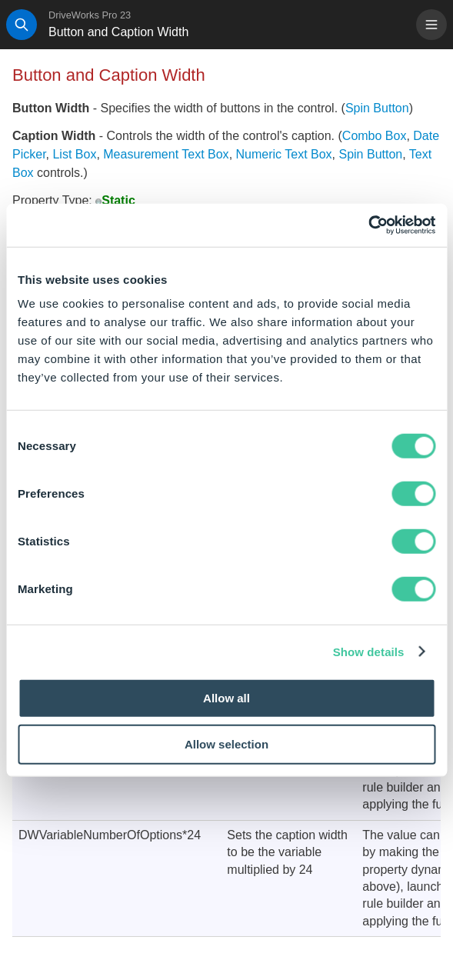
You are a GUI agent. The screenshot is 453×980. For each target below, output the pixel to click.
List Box (74, 154)
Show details (369, 651)
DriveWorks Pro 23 (90, 15)
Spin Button (377, 108)
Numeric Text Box (284, 154)
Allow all (226, 698)
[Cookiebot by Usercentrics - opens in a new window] (368, 225)
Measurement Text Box (166, 154)
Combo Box (375, 136)
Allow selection (226, 743)
